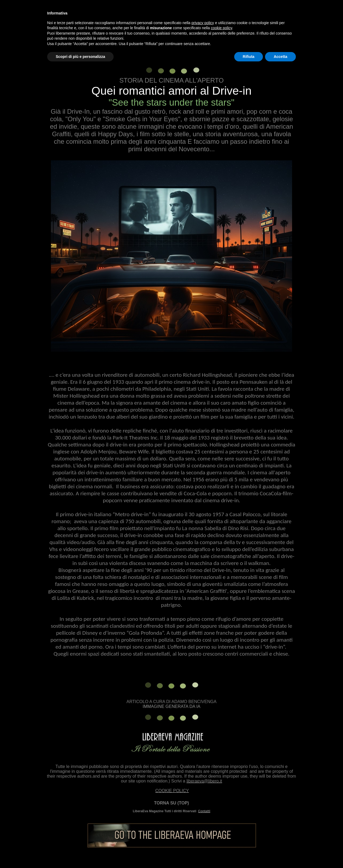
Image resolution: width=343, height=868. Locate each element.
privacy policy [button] (203, 23)
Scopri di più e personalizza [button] (80, 57)
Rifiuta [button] (249, 57)
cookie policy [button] (221, 28)
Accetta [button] (280, 57)
